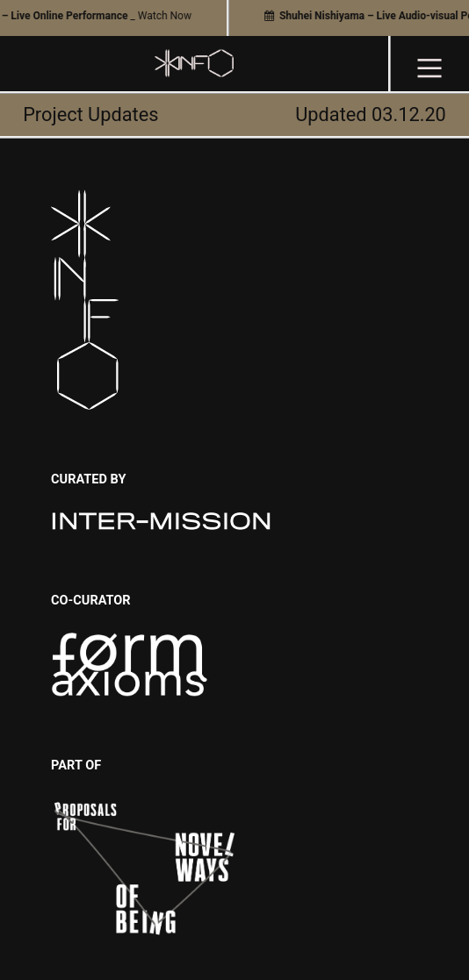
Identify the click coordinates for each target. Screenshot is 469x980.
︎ (429, 68)
